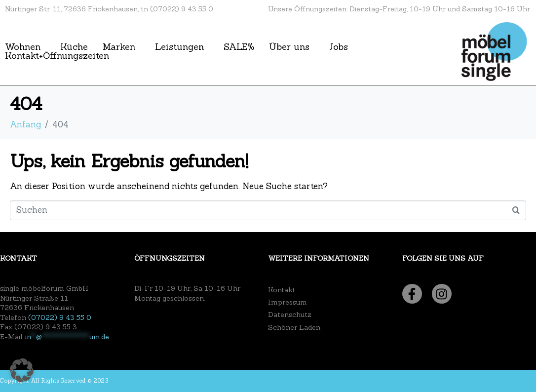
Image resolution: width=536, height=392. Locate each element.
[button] (22, 370)
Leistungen (179, 47)
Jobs (339, 47)
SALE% (239, 47)
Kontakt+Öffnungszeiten (57, 56)
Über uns (289, 47)
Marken (119, 47)
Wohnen (23, 47)
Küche (74, 47)
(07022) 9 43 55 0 (60, 317)
